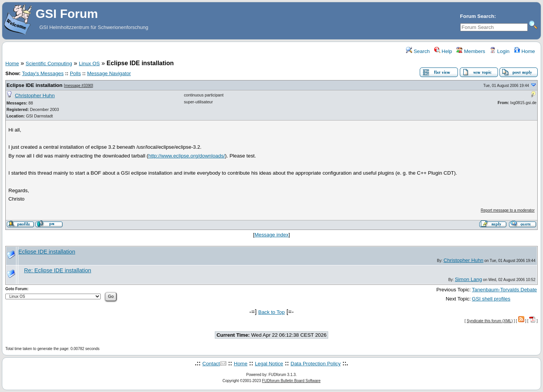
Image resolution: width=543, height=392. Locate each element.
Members (471, 51)
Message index (272, 235)
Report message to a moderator (508, 210)
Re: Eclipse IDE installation (58, 270)
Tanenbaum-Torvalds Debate (504, 290)
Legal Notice (269, 364)
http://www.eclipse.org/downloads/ (187, 156)
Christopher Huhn (35, 96)
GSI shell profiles (491, 299)
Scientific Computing (49, 63)
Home (524, 51)
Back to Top (271, 312)
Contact (211, 364)
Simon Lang (468, 279)
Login (499, 51)
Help (443, 51)
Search (418, 51)
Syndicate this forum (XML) (490, 321)
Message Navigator (109, 73)
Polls (75, 73)
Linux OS (89, 63)
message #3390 (78, 86)
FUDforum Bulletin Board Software (291, 381)
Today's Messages (43, 73)
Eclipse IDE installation (35, 85)
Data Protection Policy (316, 364)
